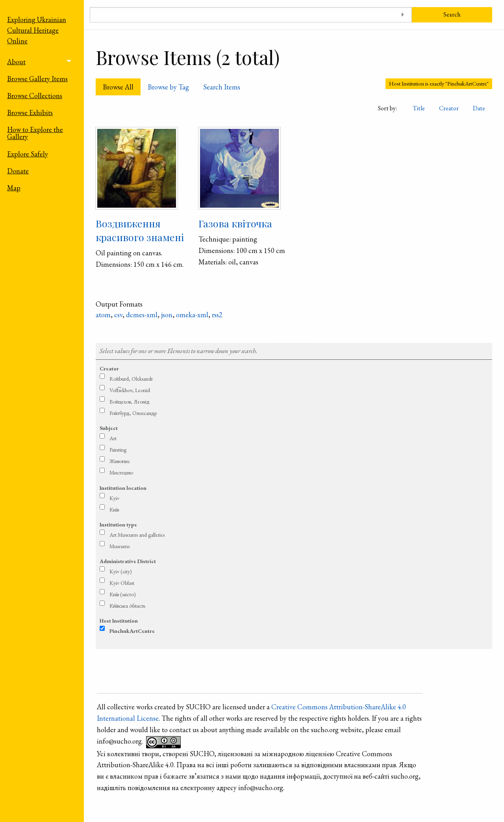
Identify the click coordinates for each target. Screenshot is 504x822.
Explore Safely (28, 154)
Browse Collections (35, 96)
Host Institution (119, 621)
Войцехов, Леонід (130, 402)
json (167, 315)
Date (479, 108)
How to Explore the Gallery (35, 133)
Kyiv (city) (121, 571)
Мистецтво (121, 472)
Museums (120, 546)
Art (113, 438)
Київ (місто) (123, 594)
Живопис (120, 461)
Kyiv (114, 498)
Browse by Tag (168, 87)
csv (118, 315)
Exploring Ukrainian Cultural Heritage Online (37, 30)
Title (419, 108)
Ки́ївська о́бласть (127, 606)
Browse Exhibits (30, 113)
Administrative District (128, 561)
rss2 (217, 315)
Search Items (222, 87)
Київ (114, 510)
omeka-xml (192, 315)
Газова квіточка (235, 223)
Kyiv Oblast (122, 583)
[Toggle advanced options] (403, 15)
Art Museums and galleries (137, 535)
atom (103, 315)
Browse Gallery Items (37, 79)
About (16, 62)
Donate (18, 171)
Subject (109, 428)
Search (452, 14)
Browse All (118, 87)
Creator (449, 108)
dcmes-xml (142, 315)
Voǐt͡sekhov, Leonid (130, 390)
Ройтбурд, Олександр (133, 413)
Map (14, 188)
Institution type (118, 524)
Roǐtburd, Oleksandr (131, 379)
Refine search (294, 335)
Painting (118, 450)
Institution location (123, 488)
